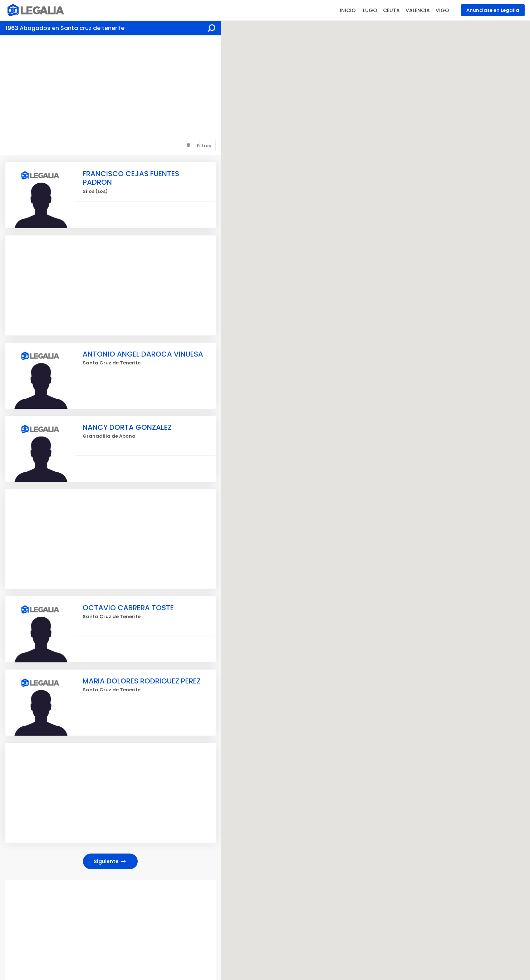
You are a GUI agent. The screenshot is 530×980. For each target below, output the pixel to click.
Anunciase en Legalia (493, 10)
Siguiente (110, 861)
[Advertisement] (111, 89)
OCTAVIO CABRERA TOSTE (128, 608)
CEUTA (391, 10)
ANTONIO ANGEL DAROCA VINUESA (143, 354)
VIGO (442, 10)
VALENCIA (418, 10)
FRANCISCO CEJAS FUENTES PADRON (131, 178)
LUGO (370, 10)
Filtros (204, 146)
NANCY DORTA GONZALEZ (127, 427)
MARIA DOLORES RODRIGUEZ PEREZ (142, 681)
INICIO (348, 10)
